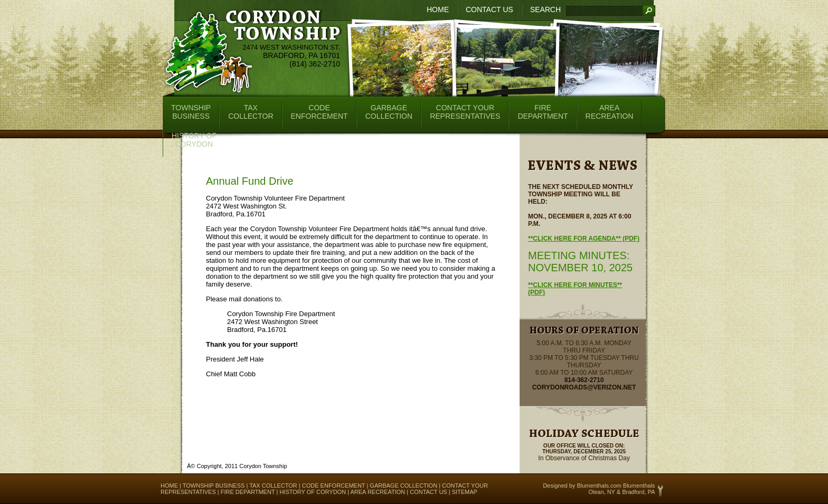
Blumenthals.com (599, 486)
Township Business (214, 486)
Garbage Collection (403, 486)
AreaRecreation (610, 112)
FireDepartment (543, 112)
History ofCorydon (194, 140)
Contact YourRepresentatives (465, 112)
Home (438, 9)
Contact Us (490, 9)
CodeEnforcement (319, 112)
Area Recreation (378, 492)
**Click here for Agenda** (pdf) (584, 239)
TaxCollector (251, 112)
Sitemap (465, 492)
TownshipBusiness (191, 112)
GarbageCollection (389, 112)
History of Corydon (313, 492)
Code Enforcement (334, 486)
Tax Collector (273, 486)
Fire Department (248, 492)
